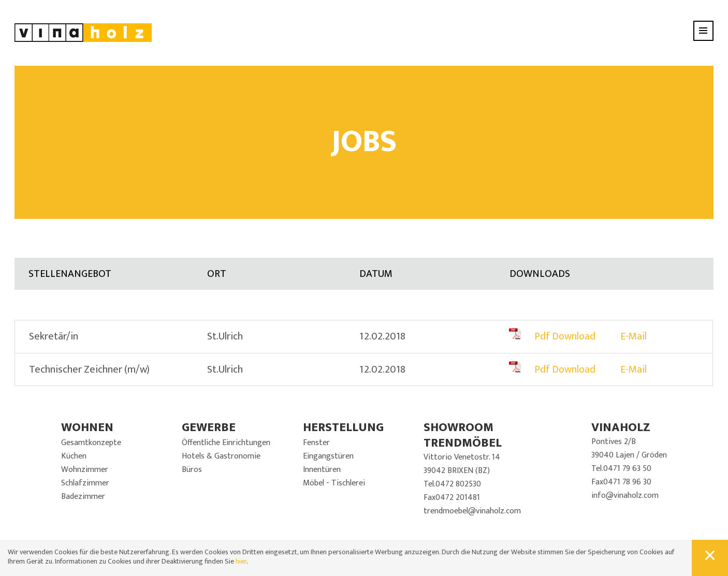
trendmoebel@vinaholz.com (472, 511)
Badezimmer (83, 497)
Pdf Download (565, 336)
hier (241, 561)
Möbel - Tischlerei (334, 483)
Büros (192, 470)
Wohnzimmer (85, 470)
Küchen (74, 456)
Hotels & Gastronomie (221, 456)
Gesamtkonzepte (91, 443)
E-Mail (634, 336)
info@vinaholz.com (625, 496)
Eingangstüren (328, 456)
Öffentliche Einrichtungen (226, 443)
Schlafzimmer (85, 483)
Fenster (316, 443)
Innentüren (322, 470)
